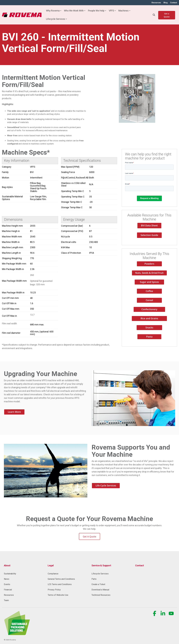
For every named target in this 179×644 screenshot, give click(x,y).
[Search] (154, 15)
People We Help (97, 11)
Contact (140, 565)
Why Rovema (54, 11)
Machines (124, 11)
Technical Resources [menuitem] (101, 595)
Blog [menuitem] (166, 3)
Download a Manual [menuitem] (100, 590)
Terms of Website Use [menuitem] (58, 595)
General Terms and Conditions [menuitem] (61, 579)
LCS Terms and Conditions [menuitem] (60, 584)
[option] (137, 98)
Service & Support (101, 565)
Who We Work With (75, 11)
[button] (155, 615)
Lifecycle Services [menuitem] (100, 574)
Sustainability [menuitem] (10, 574)
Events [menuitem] (7, 584)
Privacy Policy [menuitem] (54, 590)
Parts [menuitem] (94, 579)
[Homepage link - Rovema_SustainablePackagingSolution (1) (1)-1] (17, 634)
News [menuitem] (7, 579)
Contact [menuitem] (174, 3)
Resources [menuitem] (156, 3)
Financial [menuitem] (8, 590)
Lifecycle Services (56, 19)
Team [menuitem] (6, 600)
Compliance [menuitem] (53, 574)
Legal (51, 565)
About (7, 565)
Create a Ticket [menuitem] (98, 584)
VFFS (112, 11)
